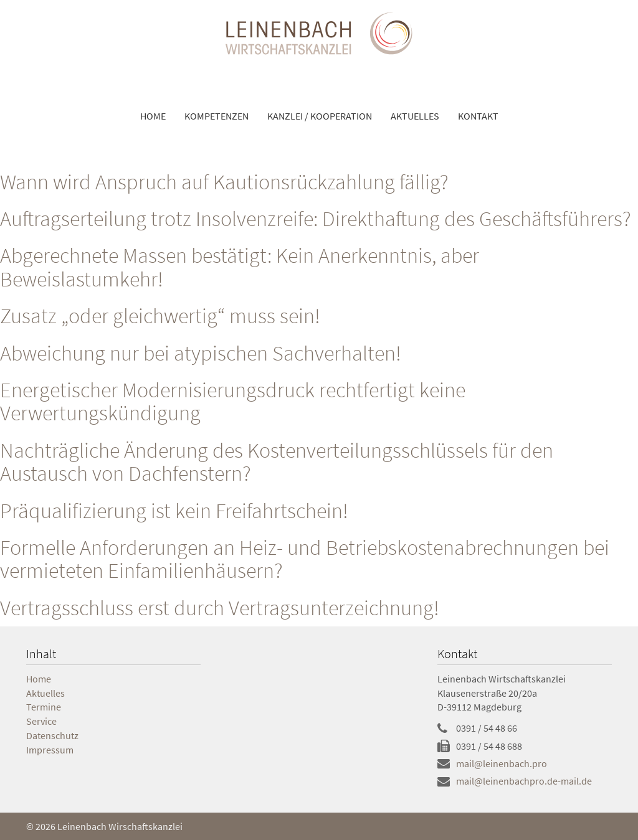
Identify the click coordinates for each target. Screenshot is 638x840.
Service (41, 721)
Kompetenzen (217, 116)
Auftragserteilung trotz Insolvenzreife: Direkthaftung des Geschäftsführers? (316, 219)
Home (153, 116)
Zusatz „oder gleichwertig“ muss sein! (160, 316)
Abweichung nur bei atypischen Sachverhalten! (201, 353)
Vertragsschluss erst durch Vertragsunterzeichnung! (220, 608)
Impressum (50, 750)
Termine (44, 707)
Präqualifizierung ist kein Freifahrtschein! (174, 511)
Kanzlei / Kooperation (320, 116)
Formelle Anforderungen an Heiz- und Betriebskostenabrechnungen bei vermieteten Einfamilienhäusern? (305, 559)
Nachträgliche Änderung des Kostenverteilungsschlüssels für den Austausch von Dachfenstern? (277, 462)
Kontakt (478, 116)
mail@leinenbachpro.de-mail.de (524, 781)
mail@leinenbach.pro (502, 763)
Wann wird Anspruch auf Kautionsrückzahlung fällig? (224, 182)
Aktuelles (415, 116)
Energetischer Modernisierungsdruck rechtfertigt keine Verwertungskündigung (233, 401)
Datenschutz (52, 735)
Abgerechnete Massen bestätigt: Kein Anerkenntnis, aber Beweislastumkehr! (240, 267)
